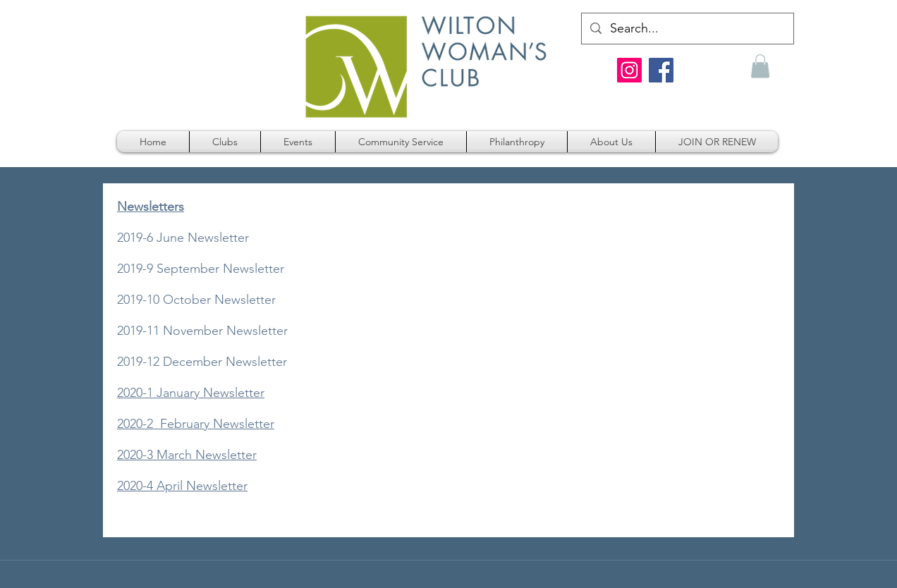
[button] (760, 66)
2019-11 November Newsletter (202, 331)
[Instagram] (629, 70)
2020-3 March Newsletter (187, 455)
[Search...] (687, 29)
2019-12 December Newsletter (202, 362)
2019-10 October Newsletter (196, 300)
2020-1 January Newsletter (191, 393)
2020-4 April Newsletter (182, 486)
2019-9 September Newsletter (201, 269)
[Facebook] (661, 70)
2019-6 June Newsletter (183, 238)
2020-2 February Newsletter (196, 424)
